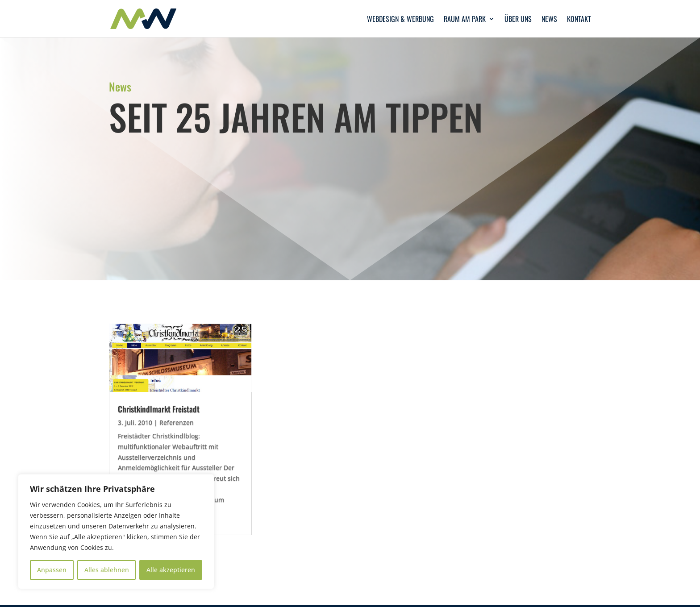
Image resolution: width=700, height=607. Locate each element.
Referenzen (177, 422)
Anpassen (52, 570)
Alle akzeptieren (171, 570)
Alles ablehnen (107, 570)
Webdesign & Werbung (400, 20)
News (549, 20)
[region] (116, 532)
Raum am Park (465, 20)
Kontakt (579, 20)
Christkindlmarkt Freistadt (159, 409)
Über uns (518, 20)
